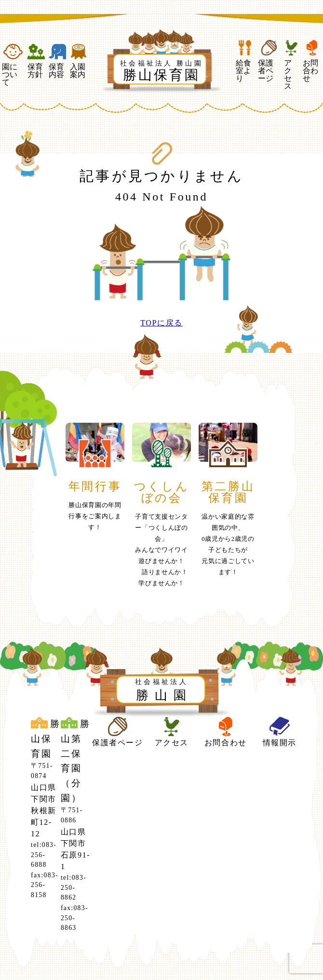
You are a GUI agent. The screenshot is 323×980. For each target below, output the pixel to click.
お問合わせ (312, 61)
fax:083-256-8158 (45, 885)
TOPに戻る (161, 323)
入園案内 (79, 61)
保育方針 (36, 61)
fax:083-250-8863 (74, 918)
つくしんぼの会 (161, 492)
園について (13, 65)
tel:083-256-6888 (44, 855)
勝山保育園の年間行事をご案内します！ (95, 516)
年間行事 (95, 486)
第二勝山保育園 (228, 492)
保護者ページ (269, 61)
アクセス (291, 65)
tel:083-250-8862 (74, 887)
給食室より (245, 61)
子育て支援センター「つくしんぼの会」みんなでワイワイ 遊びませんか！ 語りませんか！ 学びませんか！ (165, 550)
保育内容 (57, 61)
